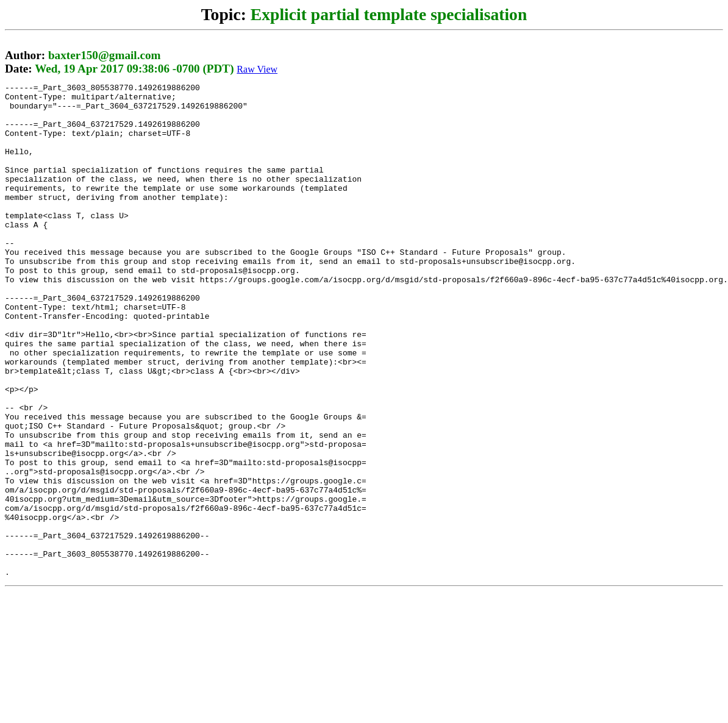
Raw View (257, 69)
